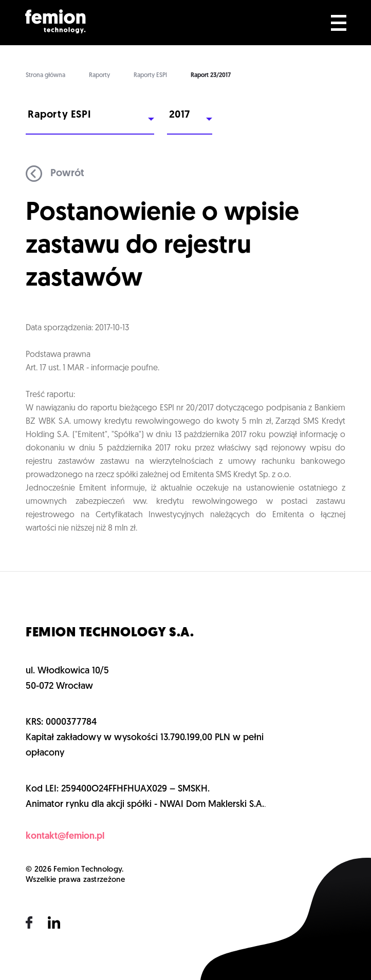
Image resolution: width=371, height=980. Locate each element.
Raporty (99, 76)
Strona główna (45, 76)
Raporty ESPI (150, 76)
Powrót (55, 174)
